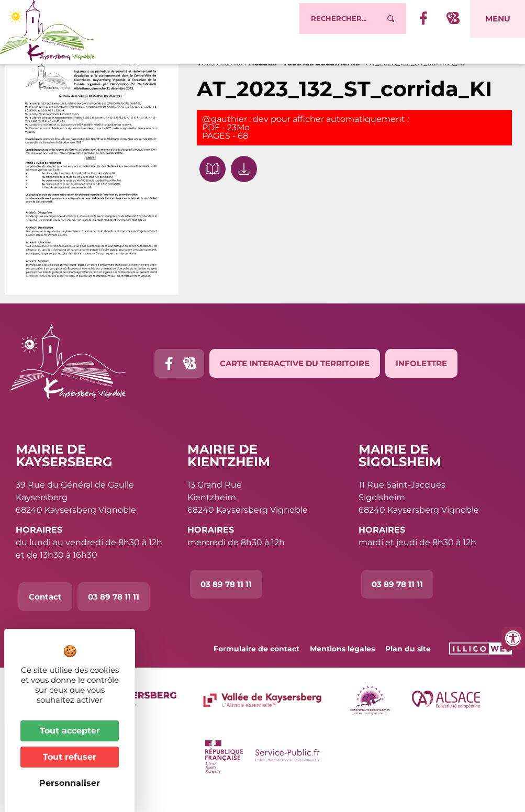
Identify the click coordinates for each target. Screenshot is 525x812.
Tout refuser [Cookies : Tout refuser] (70, 757)
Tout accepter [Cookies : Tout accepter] (70, 731)
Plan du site (408, 669)
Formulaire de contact (256, 669)
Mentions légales (342, 669)
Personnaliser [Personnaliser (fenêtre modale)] (70, 783)
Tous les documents (321, 83)
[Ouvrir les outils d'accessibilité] (513, 638)
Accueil (263, 83)
